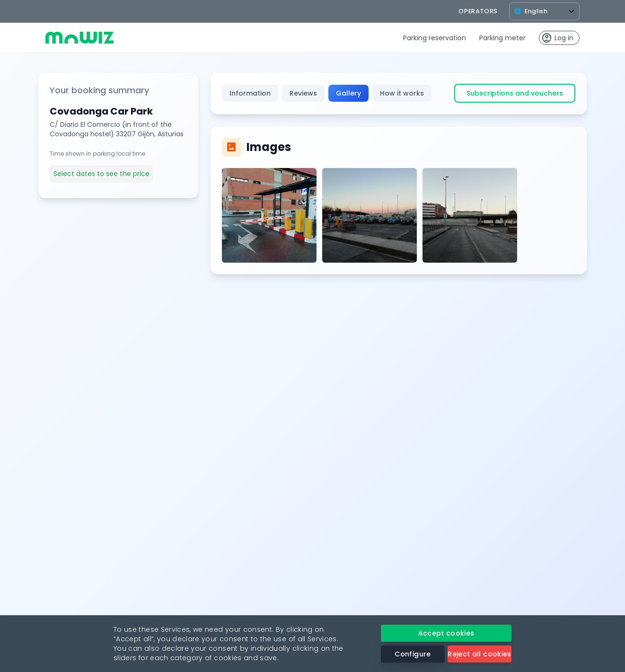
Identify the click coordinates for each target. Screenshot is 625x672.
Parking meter (502, 38)
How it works (402, 93)
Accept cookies (446, 633)
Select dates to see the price (101, 174)
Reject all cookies (479, 654)
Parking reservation (435, 38)
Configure (413, 654)
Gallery (348, 93)
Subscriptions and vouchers (515, 93)
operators (478, 11)
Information (250, 93)
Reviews (303, 93)
